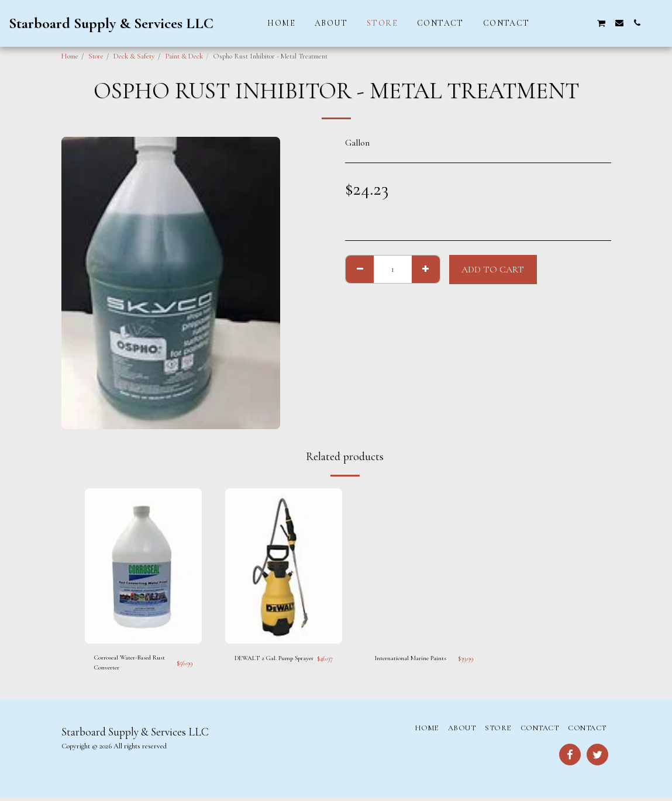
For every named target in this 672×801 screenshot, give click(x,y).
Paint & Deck (184, 56)
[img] (143, 566)
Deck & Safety (134, 56)
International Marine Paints (413, 658)
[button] (549, 23)
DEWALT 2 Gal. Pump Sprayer (268, 664)
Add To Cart (493, 270)
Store (96, 56)
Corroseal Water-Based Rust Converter (127, 664)
